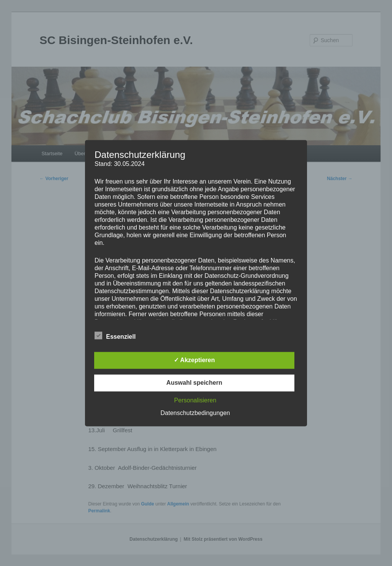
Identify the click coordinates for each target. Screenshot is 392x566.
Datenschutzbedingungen (195, 413)
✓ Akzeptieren (194, 360)
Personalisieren (195, 400)
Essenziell (115, 336)
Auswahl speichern (194, 383)
